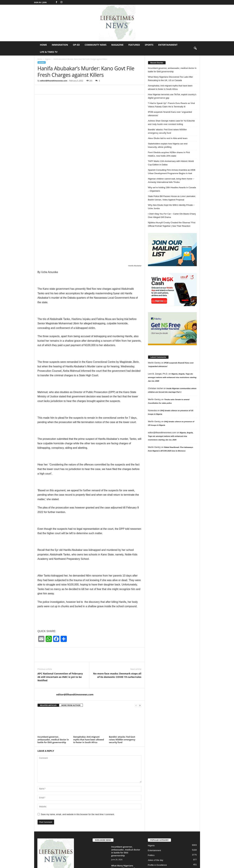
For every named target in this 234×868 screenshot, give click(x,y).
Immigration (60, 45)
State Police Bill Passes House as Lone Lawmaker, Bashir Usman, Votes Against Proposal (172, 198)
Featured (134, 45)
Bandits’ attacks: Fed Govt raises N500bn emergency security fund (122, 694)
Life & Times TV (49, 52)
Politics (151, 810)
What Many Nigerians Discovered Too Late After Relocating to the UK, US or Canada (171, 79)
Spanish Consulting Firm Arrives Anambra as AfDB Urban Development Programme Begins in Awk (172, 172)
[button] (195, 48)
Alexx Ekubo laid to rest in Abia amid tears (168, 138)
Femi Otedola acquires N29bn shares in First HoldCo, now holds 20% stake (169, 154)
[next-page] (140, 660)
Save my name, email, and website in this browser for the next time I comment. (78, 769)
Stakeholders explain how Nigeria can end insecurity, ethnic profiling (168, 145)
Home (43, 45)
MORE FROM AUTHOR (71, 660)
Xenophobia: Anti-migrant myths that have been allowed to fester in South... (125, 839)
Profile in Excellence (157, 820)
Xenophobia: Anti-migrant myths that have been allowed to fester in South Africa (89, 694)
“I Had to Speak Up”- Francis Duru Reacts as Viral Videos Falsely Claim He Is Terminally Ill (171, 105)
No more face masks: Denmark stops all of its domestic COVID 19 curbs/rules (117, 630)
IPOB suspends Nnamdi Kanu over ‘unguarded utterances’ (170, 114)
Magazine (117, 45)
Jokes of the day (156, 815)
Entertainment (168, 45)
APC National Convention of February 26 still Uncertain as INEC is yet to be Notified (60, 631)
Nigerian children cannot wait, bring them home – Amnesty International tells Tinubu (171, 180)
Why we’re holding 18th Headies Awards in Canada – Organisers (172, 189)
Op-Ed (76, 45)
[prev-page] (136, 660)
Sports (149, 45)
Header (151, 824)
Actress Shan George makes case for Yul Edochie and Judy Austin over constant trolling (171, 122)
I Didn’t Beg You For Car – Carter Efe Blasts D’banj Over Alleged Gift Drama (172, 215)
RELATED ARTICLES (48, 660)
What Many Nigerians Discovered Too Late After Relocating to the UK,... (124, 823)
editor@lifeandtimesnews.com (54, 81)
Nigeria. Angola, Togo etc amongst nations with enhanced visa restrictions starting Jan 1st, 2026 (172, 377)
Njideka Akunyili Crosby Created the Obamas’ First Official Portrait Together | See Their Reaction (172, 224)
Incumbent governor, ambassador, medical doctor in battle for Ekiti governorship (53, 694)
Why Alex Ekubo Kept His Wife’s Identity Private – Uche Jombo (171, 207)
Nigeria (48, 59)
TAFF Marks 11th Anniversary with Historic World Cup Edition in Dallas (171, 163)
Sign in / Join (40, 2)
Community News (96, 45)
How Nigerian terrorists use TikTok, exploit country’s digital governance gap (172, 96)
